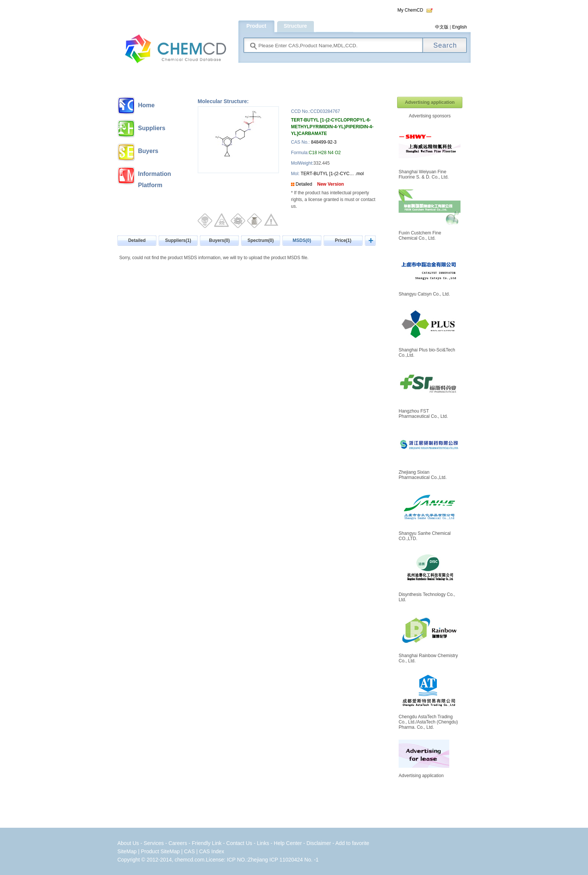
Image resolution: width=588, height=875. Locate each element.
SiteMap (127, 851)
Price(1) (343, 240)
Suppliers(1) (178, 240)
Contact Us (239, 843)
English (460, 27)
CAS (190, 851)
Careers (178, 843)
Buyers (148, 151)
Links (263, 843)
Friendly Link (206, 843)
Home (146, 105)
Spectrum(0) (261, 240)
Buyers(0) (219, 240)
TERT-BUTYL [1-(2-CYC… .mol (332, 174)
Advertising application (430, 102)
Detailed (304, 184)
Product (256, 26)
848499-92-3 (324, 142)
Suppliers (152, 128)
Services (154, 843)
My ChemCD (410, 10)
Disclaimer (319, 843)
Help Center (289, 843)
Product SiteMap (160, 851)
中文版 (442, 27)
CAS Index (212, 851)
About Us (128, 843)
